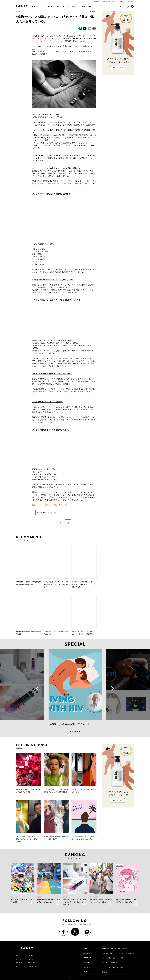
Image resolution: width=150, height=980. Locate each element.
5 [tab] (79, 731)
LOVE (90, 7)
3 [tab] (75, 731)
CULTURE (51, 7)
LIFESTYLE (61, 7)
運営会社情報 (26, 963)
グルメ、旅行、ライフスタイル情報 (103, 958)
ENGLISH (129, 2)
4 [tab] (77, 731)
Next (113, 688)
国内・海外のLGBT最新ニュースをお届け (105, 949)
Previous (38, 688)
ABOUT (123, 2)
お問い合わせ (26, 959)
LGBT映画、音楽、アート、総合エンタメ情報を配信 (108, 953)
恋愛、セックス (97, 972)
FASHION (81, 7)
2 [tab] (73, 731)
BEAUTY (72, 7)
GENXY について (27, 956)
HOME (35, 7)
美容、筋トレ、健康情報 (100, 963)
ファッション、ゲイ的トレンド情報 (103, 967)
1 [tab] (71, 731)
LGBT (42, 7)
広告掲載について (27, 966)
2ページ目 (52, 513)
